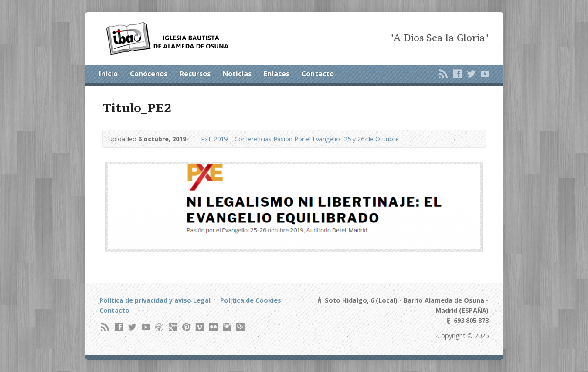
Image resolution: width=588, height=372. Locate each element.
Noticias (237, 74)
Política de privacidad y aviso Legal (155, 300)
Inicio (108, 74)
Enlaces (277, 74)
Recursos (195, 74)
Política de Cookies (251, 300)
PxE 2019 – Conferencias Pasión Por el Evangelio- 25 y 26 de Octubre (300, 139)
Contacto (318, 74)
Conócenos (149, 74)
